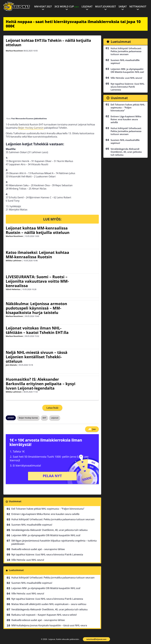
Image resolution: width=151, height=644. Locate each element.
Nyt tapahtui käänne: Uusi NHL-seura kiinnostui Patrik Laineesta (47, 555)
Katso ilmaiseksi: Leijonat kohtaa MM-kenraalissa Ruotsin (37, 255)
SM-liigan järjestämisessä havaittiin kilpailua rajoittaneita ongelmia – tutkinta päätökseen (54, 542)
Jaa (92, 429)
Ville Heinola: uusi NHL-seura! (28, 560)
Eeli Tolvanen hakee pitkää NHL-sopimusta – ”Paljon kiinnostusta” (48, 509)
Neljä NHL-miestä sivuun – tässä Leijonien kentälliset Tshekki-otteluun (37, 357)
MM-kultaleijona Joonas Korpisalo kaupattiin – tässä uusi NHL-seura (49, 625)
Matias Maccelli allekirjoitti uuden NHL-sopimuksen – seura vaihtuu (49, 604)
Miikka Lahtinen (14, 260)
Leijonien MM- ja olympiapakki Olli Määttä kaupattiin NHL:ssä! (46, 535)
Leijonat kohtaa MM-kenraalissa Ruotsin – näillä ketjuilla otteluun (38, 230)
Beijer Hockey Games (28, 418)
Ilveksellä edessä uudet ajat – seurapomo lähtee (38, 549)
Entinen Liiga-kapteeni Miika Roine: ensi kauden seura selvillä (45, 514)
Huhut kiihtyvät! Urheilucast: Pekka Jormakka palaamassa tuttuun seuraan (53, 519)
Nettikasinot (138, 6)
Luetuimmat (16, 570)
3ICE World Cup (67, 6)
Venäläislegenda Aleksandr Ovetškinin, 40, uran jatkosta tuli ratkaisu (49, 530)
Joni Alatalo (11, 365)
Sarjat (123, 6)
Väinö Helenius (13, 289)
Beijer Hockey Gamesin (31, 128)
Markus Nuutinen (14, 51)
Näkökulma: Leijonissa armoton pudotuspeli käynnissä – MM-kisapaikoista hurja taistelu (36, 308)
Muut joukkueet (106, 6)
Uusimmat (15, 501)
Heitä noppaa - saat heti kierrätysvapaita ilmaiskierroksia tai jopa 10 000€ (73, 24)
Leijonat (87, 6)
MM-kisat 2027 (43, 6)
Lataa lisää (52, 408)
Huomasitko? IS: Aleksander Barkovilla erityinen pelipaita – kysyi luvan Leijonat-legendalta (41, 384)
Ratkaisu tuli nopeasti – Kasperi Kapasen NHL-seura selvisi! (44, 615)
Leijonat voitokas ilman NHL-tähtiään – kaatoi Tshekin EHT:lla (37, 330)
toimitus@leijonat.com (96, 639)
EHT (44, 418)
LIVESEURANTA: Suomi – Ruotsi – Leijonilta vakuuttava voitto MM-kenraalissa (37, 281)
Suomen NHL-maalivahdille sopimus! (32, 525)
